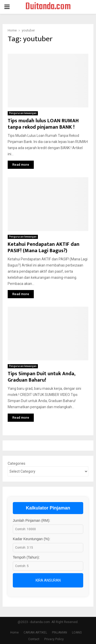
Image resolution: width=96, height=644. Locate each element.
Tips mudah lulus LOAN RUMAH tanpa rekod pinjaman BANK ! (43, 124)
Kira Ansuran (48, 580)
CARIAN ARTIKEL (35, 632)
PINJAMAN (60, 632)
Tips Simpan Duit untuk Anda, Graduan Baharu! (41, 377)
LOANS (77, 632)
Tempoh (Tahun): (26, 557)
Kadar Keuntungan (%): (31, 539)
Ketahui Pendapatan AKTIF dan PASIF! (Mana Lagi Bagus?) (44, 247)
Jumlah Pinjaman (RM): (31, 520)
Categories (17, 463)
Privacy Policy (54, 639)
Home (14, 632)
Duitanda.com (48, 7)
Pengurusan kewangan (23, 113)
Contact (34, 639)
